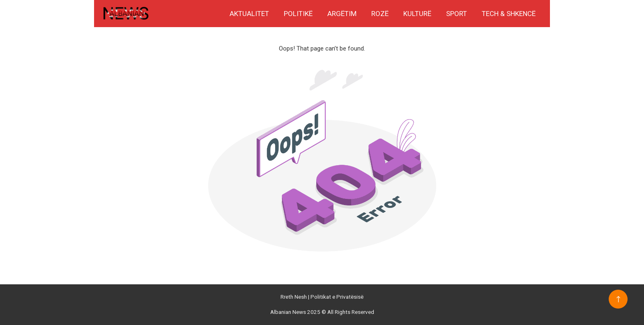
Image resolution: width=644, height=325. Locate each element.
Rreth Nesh (294, 297)
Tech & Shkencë (509, 14)
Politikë (298, 14)
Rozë (380, 14)
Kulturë (417, 14)
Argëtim (342, 14)
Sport (457, 14)
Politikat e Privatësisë (337, 297)
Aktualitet (249, 14)
